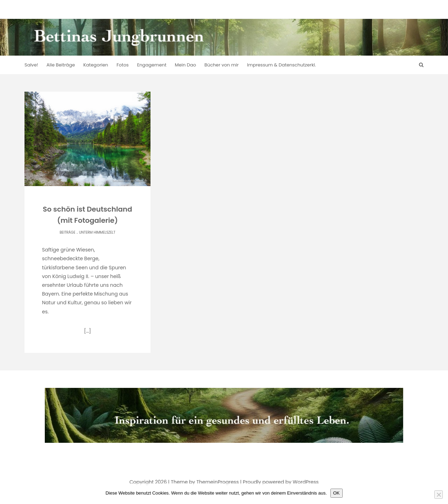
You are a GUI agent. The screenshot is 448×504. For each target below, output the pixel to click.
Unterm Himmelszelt (97, 232)
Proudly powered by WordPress (281, 482)
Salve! (31, 65)
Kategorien (96, 65)
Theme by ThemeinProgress (205, 482)
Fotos (123, 65)
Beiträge (67, 232)
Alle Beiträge (61, 65)
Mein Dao (186, 65)
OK (337, 493)
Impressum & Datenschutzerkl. (282, 65)
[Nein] (439, 495)
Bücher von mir (222, 65)
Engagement (152, 65)
